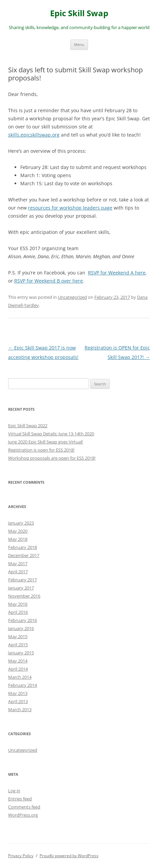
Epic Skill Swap (79, 13)
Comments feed (24, 807)
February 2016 (22, 620)
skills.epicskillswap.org (34, 135)
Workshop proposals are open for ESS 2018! (52, 458)
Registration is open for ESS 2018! (41, 450)
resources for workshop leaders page (70, 208)
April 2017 (18, 572)
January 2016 (21, 628)
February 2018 (22, 547)
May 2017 (18, 563)
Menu (79, 44)
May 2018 (18, 539)
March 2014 (20, 677)
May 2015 (18, 636)
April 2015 (18, 645)
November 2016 (24, 596)
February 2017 (22, 580)
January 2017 (21, 588)
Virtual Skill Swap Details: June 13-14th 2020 (51, 434)
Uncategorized (72, 297)
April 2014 (18, 669)
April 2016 (18, 612)
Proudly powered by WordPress (69, 856)
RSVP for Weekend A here (117, 273)
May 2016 (18, 604)
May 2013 (18, 693)
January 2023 (21, 523)
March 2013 (20, 709)
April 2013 (18, 701)
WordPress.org (23, 815)
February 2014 (22, 685)
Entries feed (20, 799)
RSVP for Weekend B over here (49, 281)
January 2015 (21, 653)
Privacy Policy (21, 856)
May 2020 (18, 531)
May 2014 (18, 661)
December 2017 (24, 555)
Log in (14, 791)
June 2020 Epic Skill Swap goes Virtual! (46, 442)
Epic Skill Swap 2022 (28, 426)
